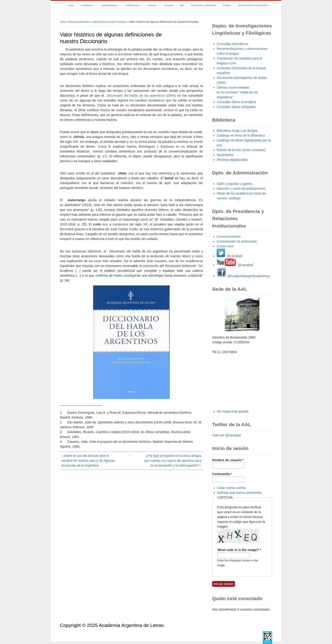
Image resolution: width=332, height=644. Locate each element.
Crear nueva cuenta (231, 488)
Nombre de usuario (228, 460)
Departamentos (109, 6)
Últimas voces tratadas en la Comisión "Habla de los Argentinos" (237, 92)
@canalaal (229, 256)
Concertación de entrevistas (237, 241)
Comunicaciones (229, 237)
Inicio (71, 5)
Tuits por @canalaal (226, 435)
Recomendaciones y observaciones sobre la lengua (98, 22)
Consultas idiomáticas (232, 44)
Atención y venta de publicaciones (241, 189)
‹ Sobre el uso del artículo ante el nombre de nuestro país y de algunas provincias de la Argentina (88, 461)
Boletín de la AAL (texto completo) (241, 150)
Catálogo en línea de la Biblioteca (241, 135)
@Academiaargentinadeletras (243, 276)
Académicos (87, 6)
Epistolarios (225, 155)
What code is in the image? (239, 550)
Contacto (169, 5)
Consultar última (236, 102)
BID (182, 5)
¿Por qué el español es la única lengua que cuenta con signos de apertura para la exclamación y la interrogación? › (173, 461)
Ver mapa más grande (233, 411)
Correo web (225, 246)
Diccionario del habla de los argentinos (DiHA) (141, 96)
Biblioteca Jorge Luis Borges (237, 131)
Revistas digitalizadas (232, 160)
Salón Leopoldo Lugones (235, 184)
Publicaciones (133, 6)
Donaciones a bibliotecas (203, 5)
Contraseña (222, 474)
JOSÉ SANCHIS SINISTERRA (253, 5)
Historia (152, 6)
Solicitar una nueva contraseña (239, 493)
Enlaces (227, 5)
